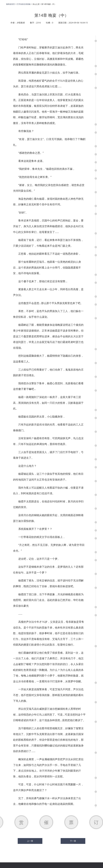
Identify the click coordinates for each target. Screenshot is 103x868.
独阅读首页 (10, 4)
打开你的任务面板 (24, 4)
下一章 (73, 841)
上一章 (30, 841)
